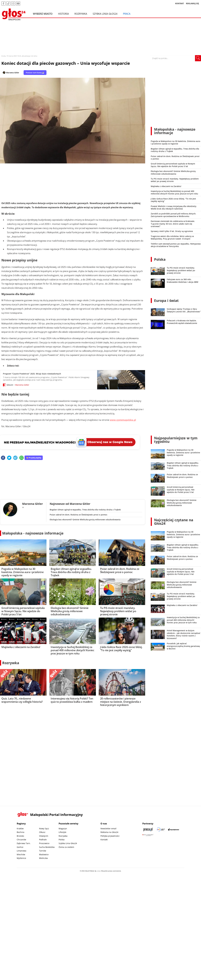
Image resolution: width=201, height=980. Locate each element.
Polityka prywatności (110, 836)
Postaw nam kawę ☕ (35, 73)
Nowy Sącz (44, 829)
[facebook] (3, 458)
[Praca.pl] (148, 829)
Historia (63, 14)
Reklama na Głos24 (109, 832)
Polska (160, 259)
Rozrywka (81, 14)
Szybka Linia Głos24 (105, 14)
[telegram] (15, 458)
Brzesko (20, 836)
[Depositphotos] (174, 829)
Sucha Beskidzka (47, 847)
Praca (127, 14)
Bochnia (21, 832)
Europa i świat (166, 300)
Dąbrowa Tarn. (24, 843)
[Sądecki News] (161, 829)
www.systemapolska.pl (123, 420)
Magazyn (63, 829)
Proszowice (44, 843)
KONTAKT (180, 3)
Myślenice (21, 858)
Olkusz (42, 832)
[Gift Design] (148, 835)
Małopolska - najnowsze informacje (33, 533)
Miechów (21, 854)
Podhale (43, 840)
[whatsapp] (21, 458)
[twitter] (9, 458)
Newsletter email (108, 829)
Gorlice (20, 847)
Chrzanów (21, 840)
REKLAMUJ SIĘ (192, 3)
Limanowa (21, 851)
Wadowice (44, 854)
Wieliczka (43, 858)
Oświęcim (44, 836)
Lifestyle (62, 832)
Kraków (20, 829)
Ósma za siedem (66, 847)
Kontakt (104, 840)
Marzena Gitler (13, 73)
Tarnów (43, 851)
